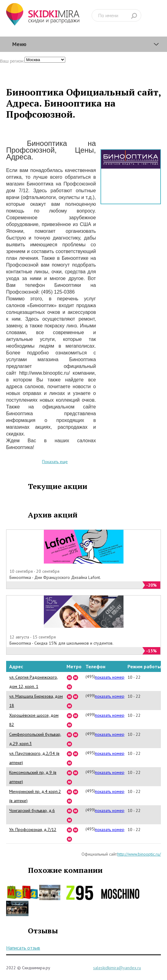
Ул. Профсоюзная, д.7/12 (33, 830)
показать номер (110, 677)
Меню (19, 44)
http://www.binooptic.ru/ (139, 854)
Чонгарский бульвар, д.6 (32, 810)
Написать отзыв (23, 948)
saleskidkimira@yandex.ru (117, 968)
